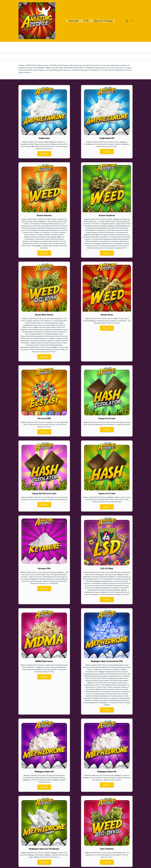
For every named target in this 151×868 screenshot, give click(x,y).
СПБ (86, 21)
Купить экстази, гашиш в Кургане (33, 835)
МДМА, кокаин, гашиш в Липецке (33, 842)
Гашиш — (22, 652)
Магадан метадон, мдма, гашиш (33, 846)
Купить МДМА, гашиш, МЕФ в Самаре (35, 824)
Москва (73, 21)
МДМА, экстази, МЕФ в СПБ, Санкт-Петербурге (39, 857)
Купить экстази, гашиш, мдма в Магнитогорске (39, 850)
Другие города (103, 21)
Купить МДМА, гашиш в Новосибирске (35, 860)
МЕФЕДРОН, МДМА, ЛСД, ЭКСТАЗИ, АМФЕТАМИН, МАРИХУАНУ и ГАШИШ (70, 618)
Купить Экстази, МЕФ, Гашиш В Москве (35, 853)
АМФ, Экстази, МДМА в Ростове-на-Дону (36, 831)
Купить (32, 137)
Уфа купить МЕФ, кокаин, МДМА (33, 828)
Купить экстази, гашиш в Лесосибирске (36, 839)
